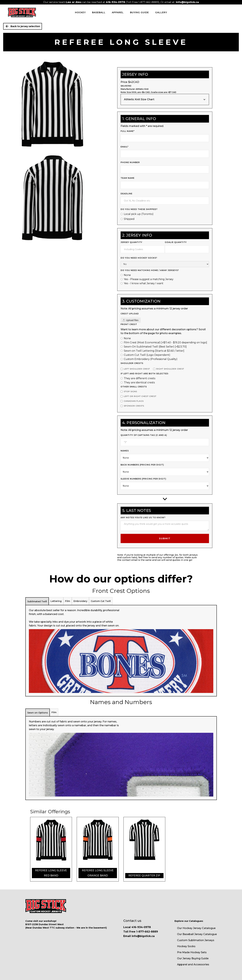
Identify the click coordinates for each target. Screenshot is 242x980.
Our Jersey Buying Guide (193, 958)
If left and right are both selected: (145, 374)
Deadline (127, 194)
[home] (22, 12)
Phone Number (130, 162)
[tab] (37, 601)
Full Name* (128, 131)
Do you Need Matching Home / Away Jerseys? (150, 270)
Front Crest (129, 324)
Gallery (161, 12)
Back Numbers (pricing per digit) (142, 465)
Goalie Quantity (176, 242)
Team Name (128, 178)
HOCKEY (80, 12)
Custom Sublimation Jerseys (196, 940)
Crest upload (130, 314)
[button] (165, 99)
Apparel (118, 12)
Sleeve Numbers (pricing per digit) (143, 479)
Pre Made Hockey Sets (192, 952)
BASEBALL (99, 12)
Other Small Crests (134, 387)
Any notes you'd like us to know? (143, 517)
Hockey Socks (186, 946)
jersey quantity (131, 242)
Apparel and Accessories (193, 964)
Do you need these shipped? (139, 209)
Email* (125, 147)
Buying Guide (139, 12)
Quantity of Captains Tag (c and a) (144, 435)
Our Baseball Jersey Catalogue (197, 934)
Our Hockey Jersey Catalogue (196, 928)
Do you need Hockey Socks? (139, 258)
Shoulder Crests (132, 363)
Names (125, 451)
